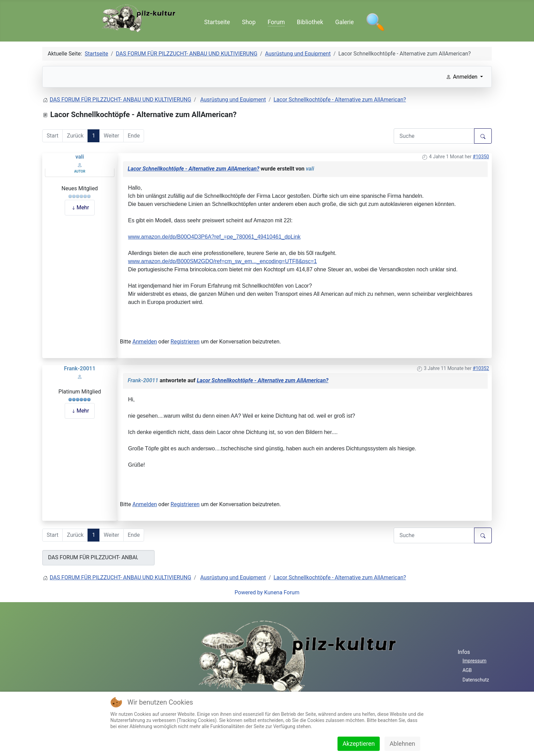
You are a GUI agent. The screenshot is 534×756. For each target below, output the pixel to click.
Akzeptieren (359, 744)
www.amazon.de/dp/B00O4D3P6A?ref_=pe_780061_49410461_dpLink (214, 237)
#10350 (481, 157)
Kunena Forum (282, 592)
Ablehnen (402, 744)
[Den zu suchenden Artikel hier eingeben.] (434, 136)
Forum (276, 22)
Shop (249, 22)
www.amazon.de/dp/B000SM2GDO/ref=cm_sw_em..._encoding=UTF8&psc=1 (223, 261)
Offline (80, 181)
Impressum (474, 661)
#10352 (481, 368)
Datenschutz (476, 680)
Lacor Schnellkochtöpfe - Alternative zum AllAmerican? (193, 169)
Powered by (249, 592)
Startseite (217, 22)
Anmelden (145, 342)
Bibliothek (310, 22)
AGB (467, 670)
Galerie (344, 22)
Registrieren (185, 342)
